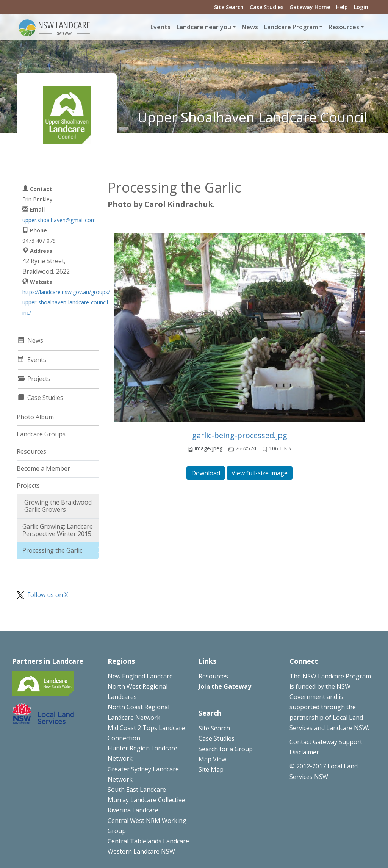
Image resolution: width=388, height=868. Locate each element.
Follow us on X (48, 595)
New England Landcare (140, 676)
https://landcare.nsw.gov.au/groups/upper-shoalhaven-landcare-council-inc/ (66, 302)
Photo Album (35, 417)
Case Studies (267, 7)
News (250, 27)
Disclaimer (304, 752)
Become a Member (43, 468)
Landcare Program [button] (291, 27)
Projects (28, 486)
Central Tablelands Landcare (148, 841)
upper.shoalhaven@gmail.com (59, 220)
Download (206, 473)
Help (342, 7)
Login (361, 7)
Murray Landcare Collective (146, 800)
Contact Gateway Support (326, 742)
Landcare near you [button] (204, 27)
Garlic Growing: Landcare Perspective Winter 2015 (58, 530)
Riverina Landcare (133, 810)
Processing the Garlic (52, 550)
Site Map (211, 769)
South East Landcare (137, 790)
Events (160, 27)
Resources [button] (344, 27)
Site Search (229, 7)
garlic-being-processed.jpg (240, 435)
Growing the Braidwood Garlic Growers (58, 506)
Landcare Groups (41, 434)
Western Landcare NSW (141, 851)
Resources (31, 451)
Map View (212, 759)
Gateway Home (310, 7)
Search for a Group (226, 749)
